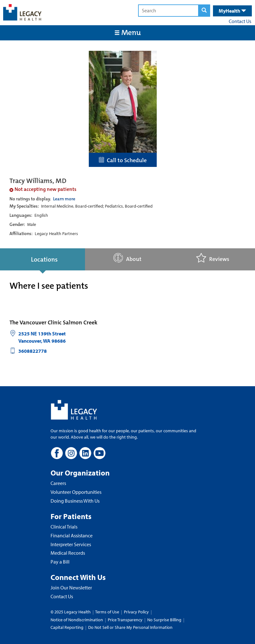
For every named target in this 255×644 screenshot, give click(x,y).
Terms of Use (108, 612)
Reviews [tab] (213, 258)
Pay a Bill (60, 562)
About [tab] (128, 258)
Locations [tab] (44, 259)
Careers (58, 483)
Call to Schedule (123, 160)
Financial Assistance (72, 535)
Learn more (64, 199)
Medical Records (68, 553)
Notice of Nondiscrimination (77, 620)
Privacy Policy (136, 612)
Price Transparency (125, 620)
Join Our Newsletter (71, 588)
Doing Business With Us (75, 501)
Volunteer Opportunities (76, 492)
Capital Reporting (67, 627)
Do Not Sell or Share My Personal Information (130, 627)
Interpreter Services (71, 544)
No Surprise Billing (164, 620)
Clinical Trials (64, 527)
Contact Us (240, 21)
